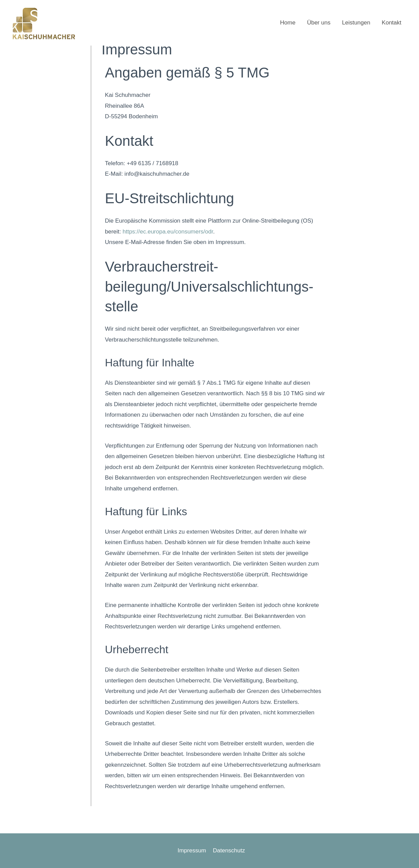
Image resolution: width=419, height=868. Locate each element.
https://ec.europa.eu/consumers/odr (168, 232)
